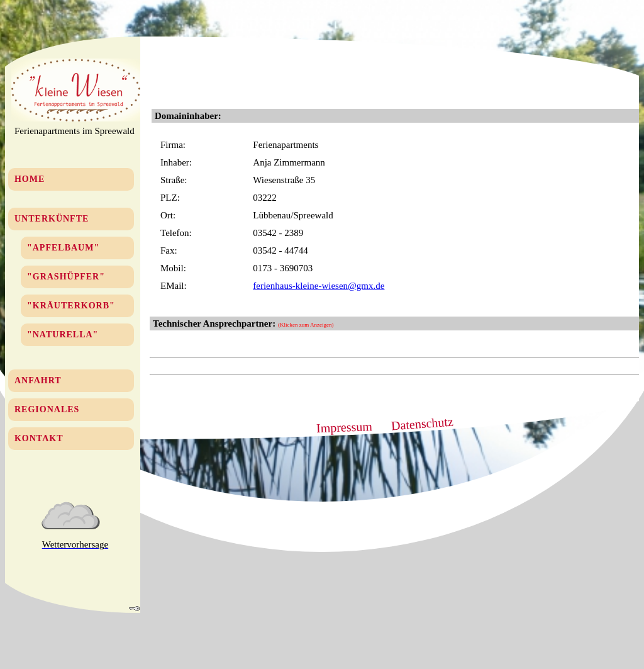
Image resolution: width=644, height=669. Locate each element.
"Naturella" (63, 334)
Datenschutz (422, 424)
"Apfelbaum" (63, 248)
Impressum (345, 427)
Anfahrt (38, 380)
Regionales (47, 409)
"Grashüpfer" (66, 277)
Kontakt (39, 438)
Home (30, 179)
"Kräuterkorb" (71, 306)
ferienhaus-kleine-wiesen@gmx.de (319, 286)
